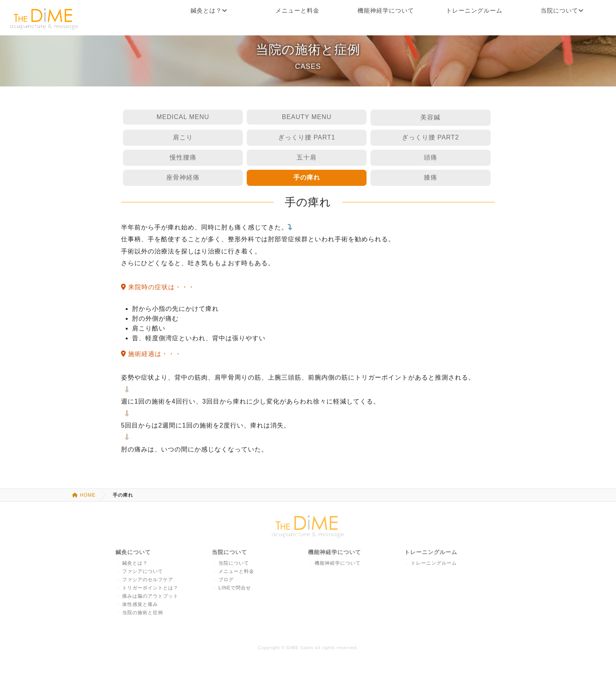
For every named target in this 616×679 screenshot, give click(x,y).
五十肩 (307, 157)
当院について (234, 563)
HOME (84, 495)
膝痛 (431, 177)
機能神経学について (338, 563)
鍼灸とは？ (135, 563)
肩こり (183, 137)
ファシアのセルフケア (148, 580)
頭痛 (431, 157)
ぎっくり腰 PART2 (431, 137)
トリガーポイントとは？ (150, 588)
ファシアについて (143, 571)
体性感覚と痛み (140, 604)
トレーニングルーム (434, 563)
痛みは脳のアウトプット (150, 596)
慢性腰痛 (183, 157)
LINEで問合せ (235, 588)
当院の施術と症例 (143, 613)
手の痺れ (307, 177)
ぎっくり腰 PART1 (307, 137)
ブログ (226, 580)
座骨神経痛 (183, 177)
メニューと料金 (236, 571)
